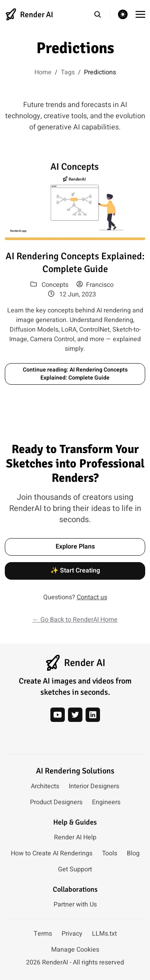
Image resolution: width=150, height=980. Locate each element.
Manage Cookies (75, 950)
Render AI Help (75, 837)
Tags (68, 72)
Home (43, 72)
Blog (133, 853)
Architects (45, 786)
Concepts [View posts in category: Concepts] (55, 285)
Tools (110, 853)
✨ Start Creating (75, 571)
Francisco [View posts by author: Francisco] (95, 285)
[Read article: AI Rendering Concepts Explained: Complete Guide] (75, 196)
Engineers (106, 802)
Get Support (75, 869)
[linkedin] (93, 715)
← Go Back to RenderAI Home (75, 620)
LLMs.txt (104, 934)
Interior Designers (94, 786)
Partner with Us (75, 904)
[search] (102, 14)
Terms (43, 934)
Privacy (72, 934)
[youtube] (58, 715)
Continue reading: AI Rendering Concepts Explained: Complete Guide (75, 374)
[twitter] (75, 715)
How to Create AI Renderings (52, 853)
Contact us (92, 597)
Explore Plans (75, 547)
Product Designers (56, 802)
